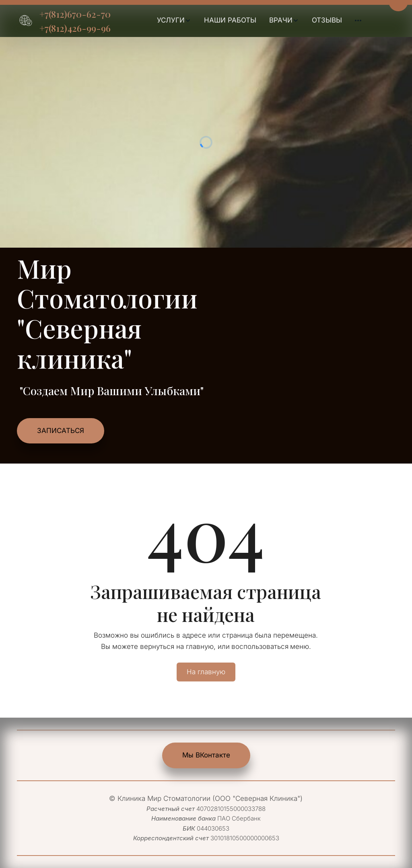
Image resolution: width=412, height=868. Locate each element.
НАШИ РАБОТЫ (230, 20)
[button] (174, 21)
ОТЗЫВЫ (327, 20)
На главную (206, 672)
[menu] (259, 21)
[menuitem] (174, 21)
